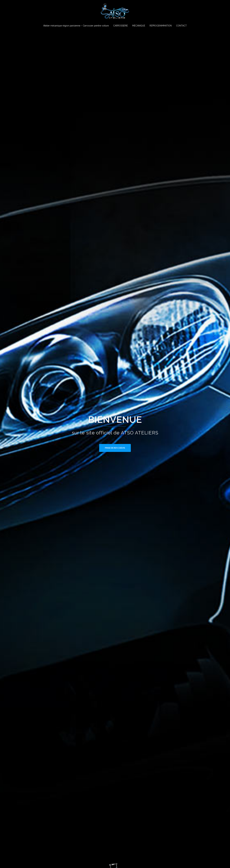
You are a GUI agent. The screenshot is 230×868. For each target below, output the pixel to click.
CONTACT (181, 26)
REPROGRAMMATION (161, 26)
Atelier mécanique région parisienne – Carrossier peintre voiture (76, 26)
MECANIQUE (139, 26)
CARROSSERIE (120, 26)
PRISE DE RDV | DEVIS (115, 448)
